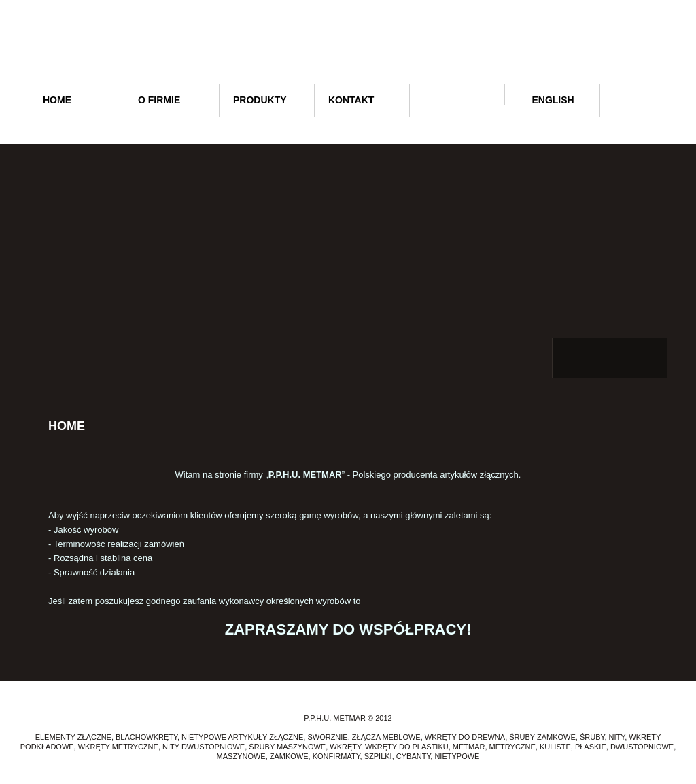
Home (57, 100)
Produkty (260, 100)
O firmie (159, 100)
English (546, 100)
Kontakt (351, 100)
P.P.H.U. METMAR (347, 46)
